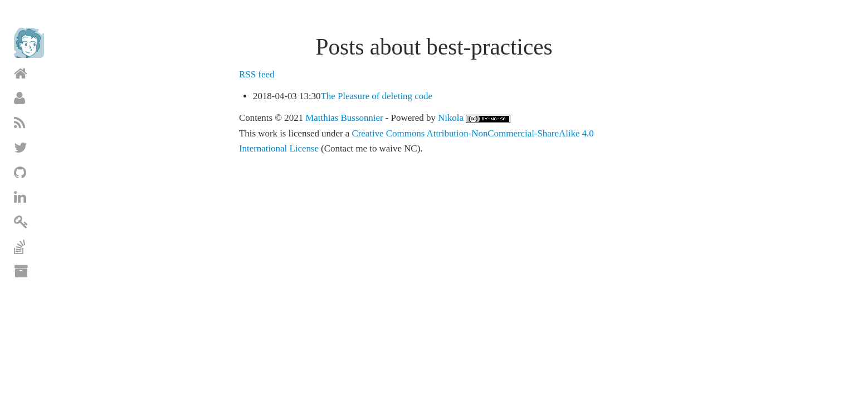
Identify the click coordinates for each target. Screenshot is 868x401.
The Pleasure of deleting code (376, 96)
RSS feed (257, 74)
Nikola (451, 118)
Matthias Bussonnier (344, 118)
